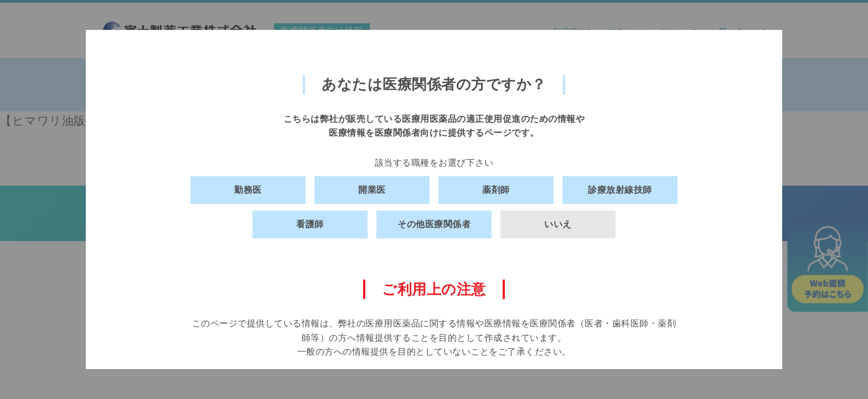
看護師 (310, 224)
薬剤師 (496, 190)
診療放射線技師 (620, 190)
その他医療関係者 (434, 224)
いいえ (558, 224)
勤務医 (248, 190)
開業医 (372, 190)
